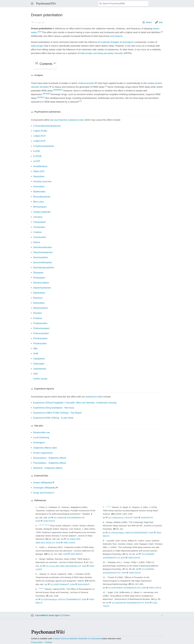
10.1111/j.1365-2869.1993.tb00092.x (62, 566)
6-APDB (37, 156)
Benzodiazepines (42, 197)
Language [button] (40, 22)
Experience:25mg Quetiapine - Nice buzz (54, 408)
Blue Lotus (39, 202)
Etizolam (38, 313)
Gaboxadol (39, 364)
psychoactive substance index (69, 120)
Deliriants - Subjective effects (48, 468)
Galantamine (40, 369)
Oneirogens (39, 443)
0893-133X (154, 588)
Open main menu (33, 5)
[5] (58, 90)
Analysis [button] (39, 75)
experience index (94, 397)
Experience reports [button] (44, 389)
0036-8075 (146, 518)
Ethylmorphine (40, 308)
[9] (49, 94)
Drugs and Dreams (43, 493)
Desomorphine (41, 257)
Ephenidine (39, 303)
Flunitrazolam (40, 343)
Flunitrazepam (40, 338)
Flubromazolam (41, 333)
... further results (39, 379)
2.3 (49, 525)
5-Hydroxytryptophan (44, 146)
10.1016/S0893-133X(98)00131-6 (124, 588)
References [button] (40, 501)
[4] (56, 90)
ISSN (38, 521)
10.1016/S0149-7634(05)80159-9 (127, 603)
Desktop (48, 642)
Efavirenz (38, 298)
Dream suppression (43, 453)
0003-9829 (76, 554)
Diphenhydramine (42, 288)
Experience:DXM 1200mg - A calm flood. (54, 418)
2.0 (40, 525)
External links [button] (41, 476)
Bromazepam (40, 207)
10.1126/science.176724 (119, 518)
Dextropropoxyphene (44, 268)
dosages (115, 42)
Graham (66, 615)
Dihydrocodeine (41, 283)
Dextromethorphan (43, 262)
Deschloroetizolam (43, 247)
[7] (62, 90)
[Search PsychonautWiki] (123, 4)
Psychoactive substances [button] (47, 112)
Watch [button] (149, 22)
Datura (37, 242)
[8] (47, 94)
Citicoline (38, 217)
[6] (60, 90)
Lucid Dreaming (41, 438)
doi (50, 518)
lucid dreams (116, 36)
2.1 (43, 525)
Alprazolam (39, 176)
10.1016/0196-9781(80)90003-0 (68, 518)
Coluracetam (40, 237)
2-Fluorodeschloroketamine (47, 126)
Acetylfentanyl (40, 166)
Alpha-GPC (39, 171)
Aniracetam (39, 187)
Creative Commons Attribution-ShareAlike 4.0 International (77, 639)
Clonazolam (39, 227)
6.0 (40, 588)
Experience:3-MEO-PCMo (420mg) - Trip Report (57, 413)
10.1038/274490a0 (59, 584)
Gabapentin (39, 359)
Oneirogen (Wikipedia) (44, 488)
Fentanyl (38, 318)
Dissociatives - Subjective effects (50, 458)
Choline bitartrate (42, 212)
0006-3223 (133, 558)
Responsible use (42, 432)
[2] (40, 32)
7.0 (108, 507)
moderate (105, 42)
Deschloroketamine (43, 252)
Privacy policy (37, 642)
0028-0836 (83, 584)
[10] (40, 97)
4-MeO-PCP (39, 141)
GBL (36, 349)
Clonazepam (40, 222)
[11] (43, 97)
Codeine (37, 232)
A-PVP (37, 161)
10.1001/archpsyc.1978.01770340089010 (60, 599)
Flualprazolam (40, 323)
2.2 (46, 525)
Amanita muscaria (42, 181)
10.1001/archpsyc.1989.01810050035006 (127, 533)
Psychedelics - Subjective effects (50, 463)
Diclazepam (39, 278)
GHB (36, 354)
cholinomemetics (86, 83)
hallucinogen (37, 46)
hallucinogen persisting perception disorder (102, 53)
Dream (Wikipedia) (43, 483)
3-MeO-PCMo (40, 131)
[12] (80, 101)
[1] (39, 32)
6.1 (43, 588)
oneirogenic (128, 42)
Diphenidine (39, 293)
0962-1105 (68, 543)
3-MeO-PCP (39, 136)
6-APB (36, 151)
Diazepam (38, 273)
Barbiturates (39, 192)
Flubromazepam (41, 328)
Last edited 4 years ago (47, 615)
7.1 (110, 507)
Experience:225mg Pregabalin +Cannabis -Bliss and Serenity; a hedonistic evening (75, 403)
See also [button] (39, 426)
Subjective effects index (45, 448)
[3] (106, 86)
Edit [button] (161, 22)
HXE (36, 374)
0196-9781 (48, 521)
